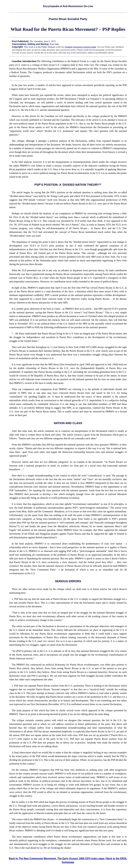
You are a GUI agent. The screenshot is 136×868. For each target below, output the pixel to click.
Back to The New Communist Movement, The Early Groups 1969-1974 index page (57, 858)
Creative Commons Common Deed (80, 47)
